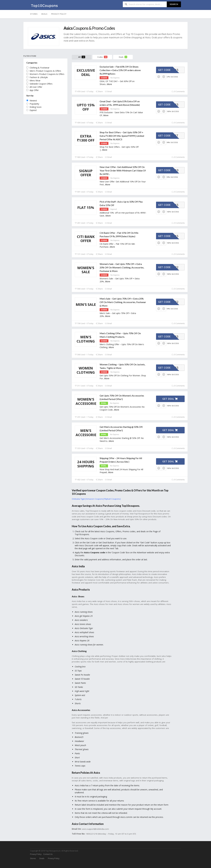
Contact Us (48, 854)
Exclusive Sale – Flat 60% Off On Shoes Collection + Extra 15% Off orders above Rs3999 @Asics (120, 70)
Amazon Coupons (95, 499)
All (82, 57)
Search (174, 4)
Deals (44, 14)
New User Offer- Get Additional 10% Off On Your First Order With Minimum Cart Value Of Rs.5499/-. (123, 170)
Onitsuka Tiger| (79, 499)
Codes (102, 57)
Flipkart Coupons (112, 499)
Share (99, 91)
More (109, 84)
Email (108, 91)
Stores (34, 14)
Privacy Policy (59, 14)
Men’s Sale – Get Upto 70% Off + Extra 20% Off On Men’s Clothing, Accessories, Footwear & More (123, 302)
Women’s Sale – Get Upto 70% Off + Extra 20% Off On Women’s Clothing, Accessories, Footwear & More (122, 267)
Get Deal (170, 399)
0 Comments (178, 91)
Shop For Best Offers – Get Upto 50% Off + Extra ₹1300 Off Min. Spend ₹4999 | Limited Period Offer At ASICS (122, 136)
